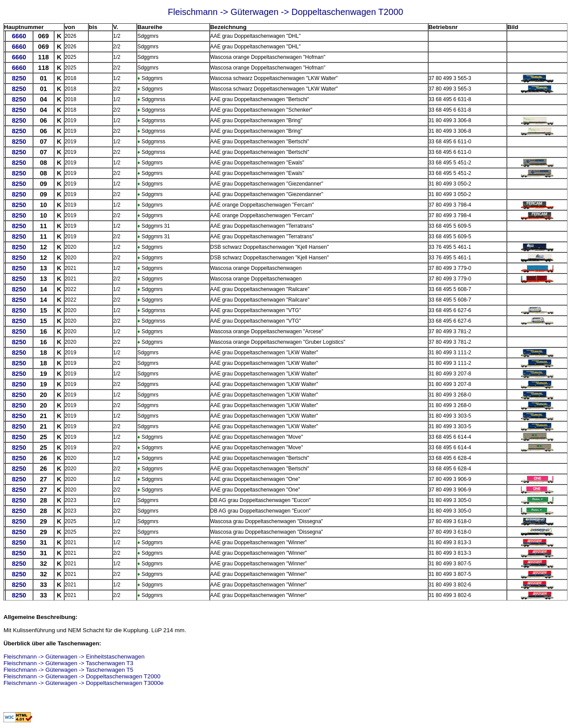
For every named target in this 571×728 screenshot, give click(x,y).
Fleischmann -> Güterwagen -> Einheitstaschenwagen (74, 657)
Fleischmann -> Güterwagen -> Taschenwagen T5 (68, 670)
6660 (19, 36)
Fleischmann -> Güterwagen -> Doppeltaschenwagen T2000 (82, 676)
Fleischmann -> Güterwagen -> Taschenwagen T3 (68, 663)
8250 (19, 78)
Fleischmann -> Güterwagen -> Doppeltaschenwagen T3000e (84, 683)
